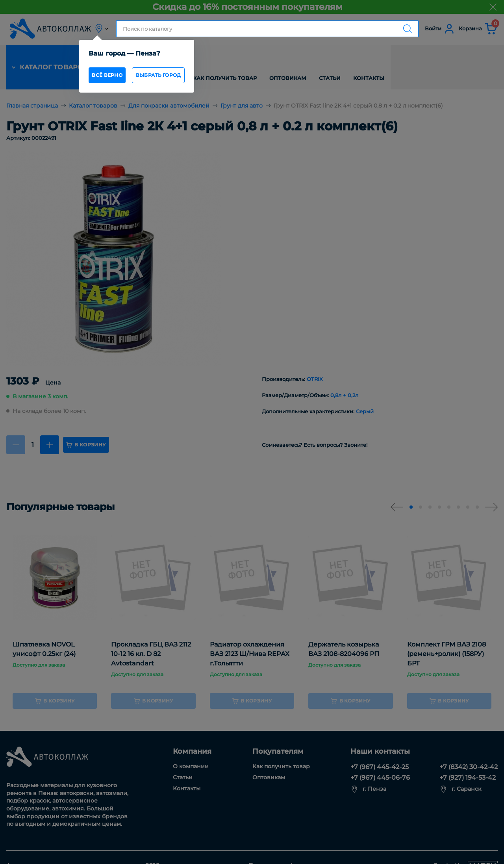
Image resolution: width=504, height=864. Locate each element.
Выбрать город (176, 77)
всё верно (108, 77)
